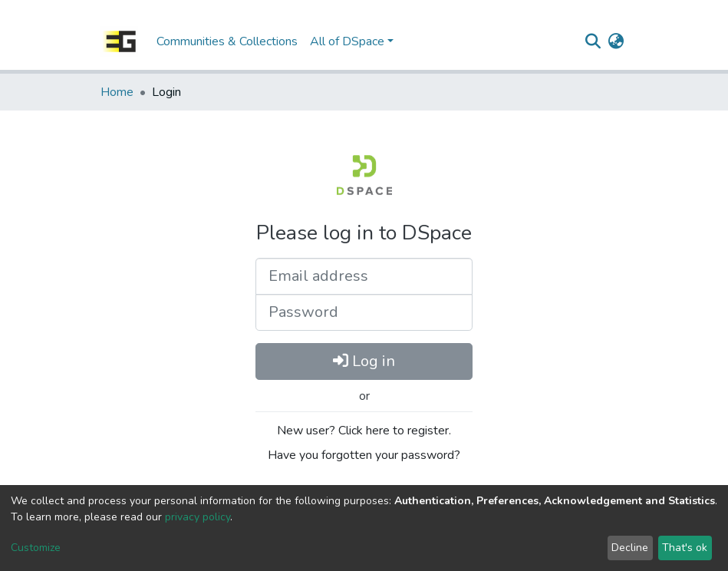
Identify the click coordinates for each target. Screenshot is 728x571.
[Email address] (364, 276)
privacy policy (198, 517)
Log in (364, 361)
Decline (630, 548)
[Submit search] (593, 41)
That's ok (685, 548)
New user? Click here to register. (364, 431)
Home (117, 92)
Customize (36, 548)
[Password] (364, 312)
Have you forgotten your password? (364, 455)
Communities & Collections (227, 41)
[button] (616, 41)
